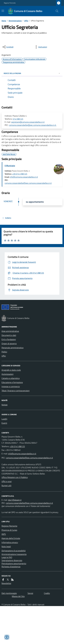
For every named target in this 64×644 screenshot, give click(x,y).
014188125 (18, 119)
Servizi (30, 593)
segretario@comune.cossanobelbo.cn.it (28, 122)
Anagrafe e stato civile (11, 370)
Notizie (5, 405)
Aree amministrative (10, 331)
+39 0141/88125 (20, 174)
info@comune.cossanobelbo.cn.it (24, 177)
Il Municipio (10, 166)
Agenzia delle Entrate (11, 538)
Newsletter (6, 583)
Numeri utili (6, 486)
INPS (4, 534)
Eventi (4, 423)
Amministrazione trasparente (14, 554)
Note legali (6, 546)
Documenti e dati (9, 335)
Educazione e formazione (12, 382)
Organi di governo (9, 343)
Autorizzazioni (7, 374)
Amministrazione (15, 21)
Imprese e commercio (11, 386)
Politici (4, 352)
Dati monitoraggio (9, 593)
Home (4, 21)
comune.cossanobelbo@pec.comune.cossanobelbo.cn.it (28, 183)
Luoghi (4, 419)
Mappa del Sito (18, 596)
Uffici (26, 21)
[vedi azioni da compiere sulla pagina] (41, 47)
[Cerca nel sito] (56, 11)
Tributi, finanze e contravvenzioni (16, 391)
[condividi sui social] (8, 47)
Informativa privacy (10, 542)
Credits (47, 593)
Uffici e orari (7, 481)
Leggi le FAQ (7, 557)
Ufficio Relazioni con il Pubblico (15, 477)
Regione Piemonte (10, 3)
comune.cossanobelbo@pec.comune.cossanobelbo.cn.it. (33, 125)
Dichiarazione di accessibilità (14, 551)
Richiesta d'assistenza (11, 567)
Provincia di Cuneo (9, 530)
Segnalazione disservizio (12, 560)
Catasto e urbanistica (11, 378)
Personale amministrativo (12, 348)
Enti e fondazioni (9, 339)
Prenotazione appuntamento (14, 563)
